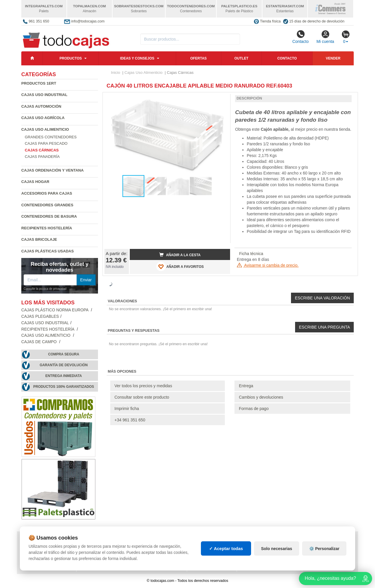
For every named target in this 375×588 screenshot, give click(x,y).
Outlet (241, 58)
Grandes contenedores (51, 137)
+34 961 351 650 (130, 420)
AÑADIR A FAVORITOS (180, 266)
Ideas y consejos (137, 58)
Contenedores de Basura (49, 216)
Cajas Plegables (40, 316)
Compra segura (64, 354)
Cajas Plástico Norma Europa (55, 310)
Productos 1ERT (39, 83)
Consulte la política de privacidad (45, 289)
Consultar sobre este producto (142, 397)
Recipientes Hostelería (47, 228)
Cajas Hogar (35, 182)
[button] (220, 99)
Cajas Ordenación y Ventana (52, 170)
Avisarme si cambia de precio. (268, 265)
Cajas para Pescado (46, 143)
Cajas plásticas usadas (48, 251)
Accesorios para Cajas (47, 193)
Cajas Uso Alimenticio (45, 129)
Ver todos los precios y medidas (143, 386)
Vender (333, 58)
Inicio (116, 73)
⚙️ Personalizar (324, 549)
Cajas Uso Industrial (44, 95)
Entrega (246, 386)
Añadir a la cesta (180, 255)
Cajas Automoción (41, 106)
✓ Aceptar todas (226, 548)
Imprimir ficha (127, 409)
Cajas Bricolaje (39, 239)
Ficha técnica (251, 254)
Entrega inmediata (64, 376)
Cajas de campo (40, 342)
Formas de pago (254, 409)
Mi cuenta (325, 37)
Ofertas (198, 58)
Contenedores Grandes (47, 205)
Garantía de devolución (64, 365)
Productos (71, 58)
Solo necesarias (277, 549)
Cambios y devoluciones (261, 397)
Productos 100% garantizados (64, 387)
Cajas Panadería (42, 157)
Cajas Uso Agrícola (43, 118)
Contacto (300, 37)
